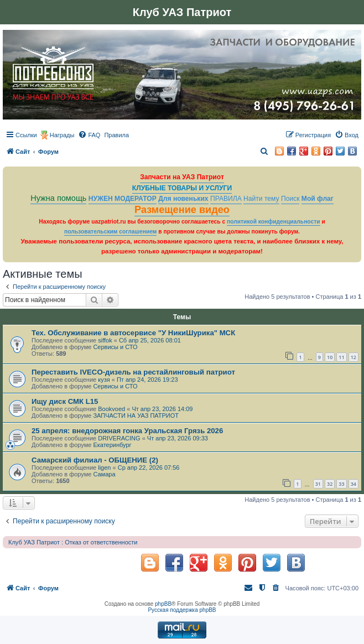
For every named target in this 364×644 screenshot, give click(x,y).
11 (341, 357)
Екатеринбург (112, 445)
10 (330, 357)
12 (353, 357)
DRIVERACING (119, 438)
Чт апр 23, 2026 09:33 (178, 438)
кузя (104, 380)
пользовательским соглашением (110, 232)
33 (341, 484)
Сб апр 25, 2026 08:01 (150, 340)
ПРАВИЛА (226, 199)
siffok (105, 340)
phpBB (163, 604)
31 (318, 484)
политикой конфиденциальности (274, 222)
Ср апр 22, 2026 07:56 (149, 468)
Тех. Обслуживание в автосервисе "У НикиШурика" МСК (133, 333)
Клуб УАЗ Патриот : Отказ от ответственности (73, 542)
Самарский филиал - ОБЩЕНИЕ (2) (95, 460)
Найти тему (261, 199)
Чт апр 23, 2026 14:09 (162, 409)
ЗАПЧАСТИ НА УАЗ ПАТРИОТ (136, 416)
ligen (104, 468)
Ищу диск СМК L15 (65, 401)
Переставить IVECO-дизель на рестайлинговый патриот (133, 372)
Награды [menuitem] (62, 135)
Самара (104, 474)
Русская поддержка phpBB (182, 610)
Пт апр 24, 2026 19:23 (147, 380)
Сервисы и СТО (115, 347)
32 (330, 484)
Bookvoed (111, 409)
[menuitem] (89, 135)
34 (353, 484)
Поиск (290, 199)
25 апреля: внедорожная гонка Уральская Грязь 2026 (127, 431)
